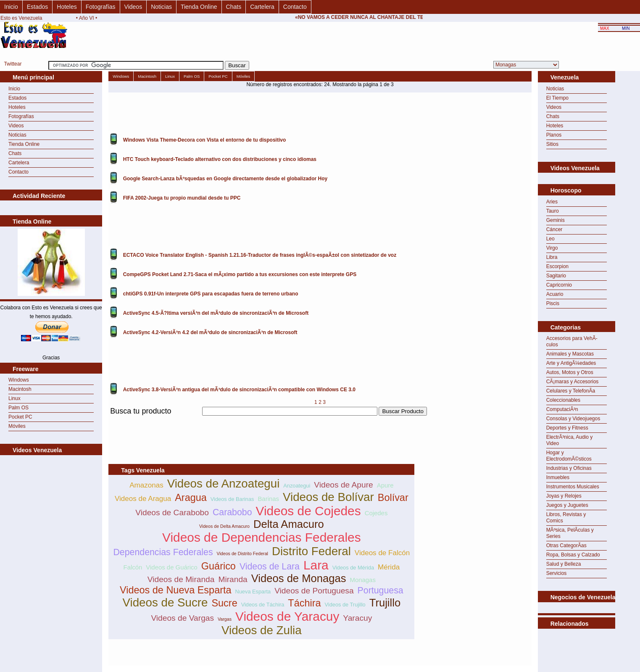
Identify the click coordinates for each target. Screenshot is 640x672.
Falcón (133, 567)
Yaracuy (357, 618)
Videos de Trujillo (345, 605)
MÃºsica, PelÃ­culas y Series (570, 533)
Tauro (553, 211)
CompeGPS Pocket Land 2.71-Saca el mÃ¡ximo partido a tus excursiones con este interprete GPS (240, 274)
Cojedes (376, 513)
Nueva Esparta (253, 592)
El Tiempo (557, 98)
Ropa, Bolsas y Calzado (573, 555)
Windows (19, 380)
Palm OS (18, 408)
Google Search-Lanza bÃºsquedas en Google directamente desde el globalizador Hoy (225, 179)
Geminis (556, 220)
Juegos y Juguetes (567, 505)
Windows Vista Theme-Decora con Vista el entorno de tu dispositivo (205, 140)
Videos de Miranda (181, 579)
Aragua (191, 498)
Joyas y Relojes (564, 496)
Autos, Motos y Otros (570, 372)
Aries (552, 202)
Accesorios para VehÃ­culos (572, 341)
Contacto (295, 7)
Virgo (552, 248)
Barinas (268, 499)
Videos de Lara (270, 567)
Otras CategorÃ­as (566, 546)
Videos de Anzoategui (224, 484)
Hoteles (67, 7)
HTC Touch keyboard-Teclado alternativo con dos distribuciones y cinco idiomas (220, 159)
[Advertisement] (261, 420)
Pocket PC (20, 417)
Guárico (219, 566)
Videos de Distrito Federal (242, 553)
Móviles (17, 426)
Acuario (555, 294)
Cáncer (554, 229)
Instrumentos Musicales (573, 487)
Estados (38, 7)
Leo (550, 239)
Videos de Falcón (382, 553)
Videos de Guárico (172, 567)
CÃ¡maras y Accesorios (573, 382)
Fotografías (101, 7)
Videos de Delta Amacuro (224, 526)
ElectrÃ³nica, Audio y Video (570, 440)
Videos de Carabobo (172, 513)
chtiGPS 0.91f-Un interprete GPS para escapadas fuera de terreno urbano (211, 294)
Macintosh (20, 389)
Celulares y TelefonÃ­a (571, 391)
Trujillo (385, 603)
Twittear (13, 64)
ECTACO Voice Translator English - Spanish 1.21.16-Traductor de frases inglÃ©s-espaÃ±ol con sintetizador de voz (260, 255)
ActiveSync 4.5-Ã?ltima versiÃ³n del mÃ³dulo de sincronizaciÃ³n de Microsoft (216, 313)
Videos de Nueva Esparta (176, 590)
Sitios (552, 144)
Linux (14, 398)
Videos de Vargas (182, 618)
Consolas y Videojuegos (573, 419)
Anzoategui (297, 486)
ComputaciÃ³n (562, 409)
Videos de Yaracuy (287, 616)
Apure (385, 485)
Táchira (304, 603)
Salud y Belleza (564, 564)
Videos (133, 7)
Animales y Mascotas (570, 354)
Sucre (224, 603)
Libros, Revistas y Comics (566, 518)
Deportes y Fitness (567, 428)
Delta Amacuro (289, 524)
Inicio (11, 7)
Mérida (389, 567)
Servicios (557, 573)
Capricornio (559, 285)
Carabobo (232, 512)
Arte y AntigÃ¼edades (571, 363)
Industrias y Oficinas (569, 468)
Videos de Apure (343, 485)
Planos (554, 135)
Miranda (233, 579)
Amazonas (146, 485)
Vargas (225, 619)
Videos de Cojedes (308, 511)
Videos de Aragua (143, 499)
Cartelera (262, 7)
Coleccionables (563, 400)
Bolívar (393, 498)
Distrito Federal (311, 551)
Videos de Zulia (262, 630)
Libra (552, 257)
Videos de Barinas (232, 499)
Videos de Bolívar (328, 497)
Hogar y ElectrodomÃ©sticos (569, 456)
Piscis (553, 303)
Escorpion (557, 266)
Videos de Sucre (165, 602)
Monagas (362, 580)
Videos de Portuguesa (314, 591)
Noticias (161, 7)
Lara (316, 565)
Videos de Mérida (353, 568)
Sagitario (556, 276)
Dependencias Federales (163, 552)
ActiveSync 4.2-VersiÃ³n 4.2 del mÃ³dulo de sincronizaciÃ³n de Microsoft (210, 332)
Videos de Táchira (263, 605)
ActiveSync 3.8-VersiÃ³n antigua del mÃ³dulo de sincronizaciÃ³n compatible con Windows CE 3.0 (239, 390)
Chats (234, 7)
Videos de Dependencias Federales (262, 537)
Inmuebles (558, 477)
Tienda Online (199, 7)
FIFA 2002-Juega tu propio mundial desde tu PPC (182, 198)
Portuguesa (381, 590)
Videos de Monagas (299, 578)
